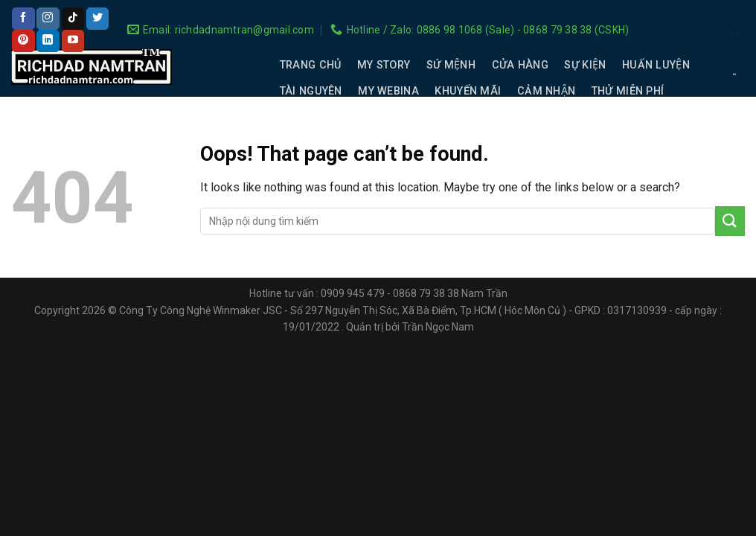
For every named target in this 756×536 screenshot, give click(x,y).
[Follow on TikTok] (73, 19)
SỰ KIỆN (585, 65)
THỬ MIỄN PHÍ (628, 91)
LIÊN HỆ (300, 117)
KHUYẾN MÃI (468, 91)
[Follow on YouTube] (73, 41)
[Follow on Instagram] (48, 19)
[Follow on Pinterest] (23, 41)
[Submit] (730, 221)
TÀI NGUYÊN (311, 91)
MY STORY (384, 65)
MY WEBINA (388, 91)
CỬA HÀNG (520, 65)
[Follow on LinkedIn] (48, 41)
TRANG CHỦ (311, 65)
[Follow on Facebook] (23, 19)
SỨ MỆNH (451, 65)
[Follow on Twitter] (97, 19)
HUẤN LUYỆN (656, 65)
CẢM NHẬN (546, 91)
